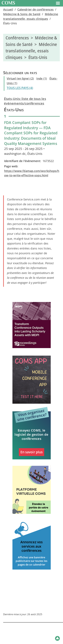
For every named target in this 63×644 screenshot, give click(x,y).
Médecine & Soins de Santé (22, 14)
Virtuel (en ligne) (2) (20, 78)
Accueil (8, 9)
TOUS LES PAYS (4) (20, 88)
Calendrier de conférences (35, 9)
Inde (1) (42, 78)
